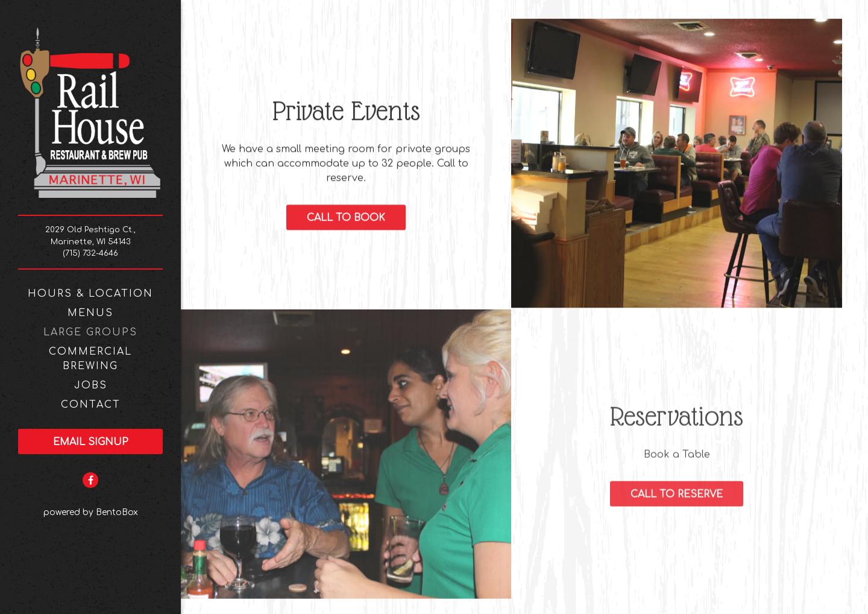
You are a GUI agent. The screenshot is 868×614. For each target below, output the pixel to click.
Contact (91, 405)
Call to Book (346, 219)
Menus (90, 313)
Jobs (91, 385)
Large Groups (90, 332)
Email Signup (91, 442)
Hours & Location (90, 294)
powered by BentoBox (112, 511)
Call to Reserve (677, 496)
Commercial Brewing (90, 359)
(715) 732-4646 (90, 253)
